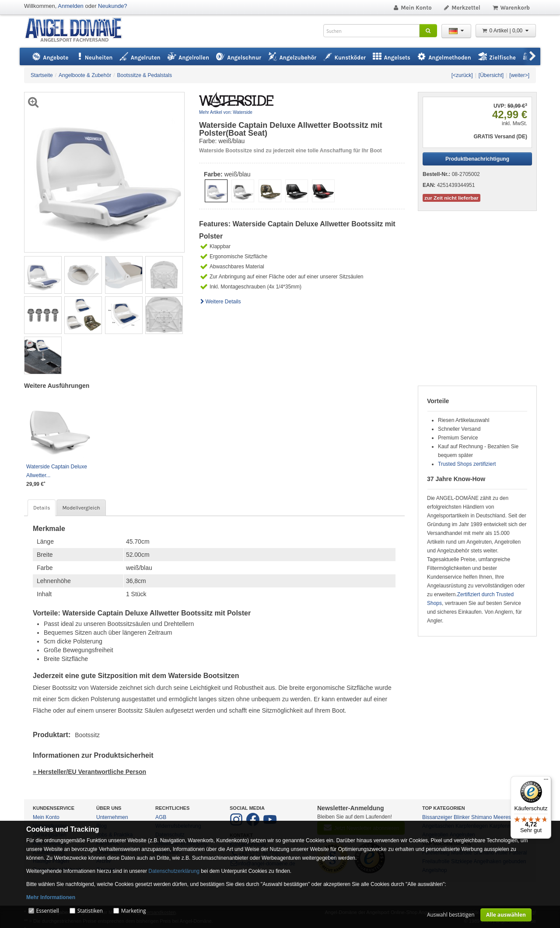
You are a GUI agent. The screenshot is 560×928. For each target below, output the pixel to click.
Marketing (134, 911)
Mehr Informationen (51, 897)
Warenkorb (511, 8)
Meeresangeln (510, 817)
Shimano (481, 817)
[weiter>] (519, 75)
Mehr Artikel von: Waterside (226, 112)
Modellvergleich (81, 508)
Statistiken (90, 911)
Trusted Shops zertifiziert (467, 464)
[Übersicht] (491, 75)
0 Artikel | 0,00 (506, 31)
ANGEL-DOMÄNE (78, 30)
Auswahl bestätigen (451, 915)
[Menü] (546, 781)
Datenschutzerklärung (174, 871)
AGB (161, 817)
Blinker (462, 817)
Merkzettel (462, 8)
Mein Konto (412, 8)
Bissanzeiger (437, 817)
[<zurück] (462, 75)
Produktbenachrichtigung (477, 159)
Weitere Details (220, 302)
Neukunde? (113, 6)
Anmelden (71, 6)
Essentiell (47, 911)
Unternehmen (112, 817)
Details (42, 508)
